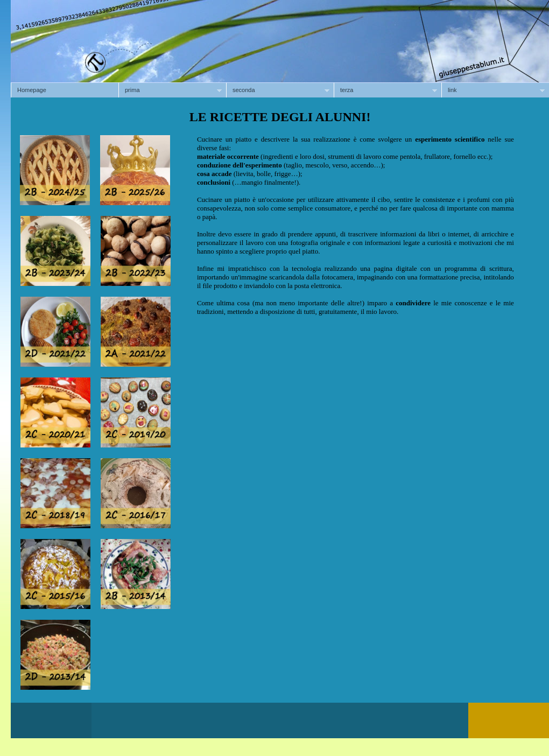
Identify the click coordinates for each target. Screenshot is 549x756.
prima (170, 90)
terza (385, 90)
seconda (278, 90)
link (493, 90)
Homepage (32, 90)
